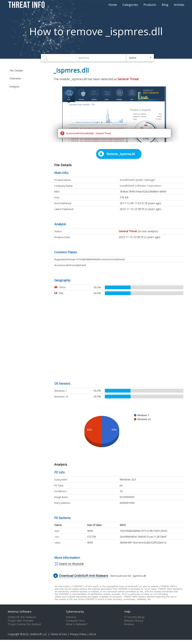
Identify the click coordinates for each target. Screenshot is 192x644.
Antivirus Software (20, 611)
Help (127, 611)
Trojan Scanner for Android (24, 624)
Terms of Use (59, 634)
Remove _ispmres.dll (121, 154)
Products (150, 5)
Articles (179, 5)
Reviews (129, 624)
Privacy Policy (78, 634)
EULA (93, 634)
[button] (140, 58)
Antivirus (71, 617)
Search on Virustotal (71, 564)
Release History (134, 621)
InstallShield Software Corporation (140, 186)
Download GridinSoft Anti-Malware (84, 576)
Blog (165, 5)
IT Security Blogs (134, 617)
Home (113, 5)
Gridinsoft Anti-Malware (22, 617)
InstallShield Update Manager (137, 180)
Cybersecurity (75, 611)
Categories (130, 5)
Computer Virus (75, 621)
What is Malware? (77, 624)
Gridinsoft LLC (39, 634)
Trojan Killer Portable (21, 621)
